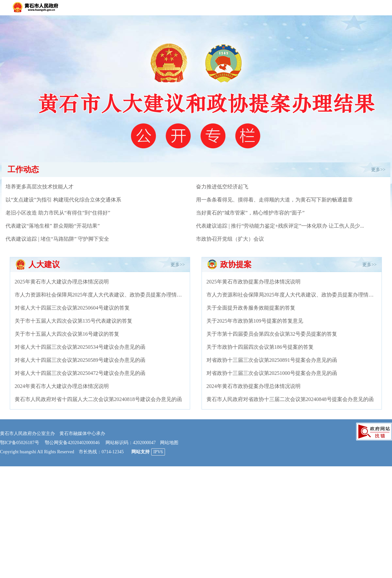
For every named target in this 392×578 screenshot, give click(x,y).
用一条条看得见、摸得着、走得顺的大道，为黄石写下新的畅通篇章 (274, 200)
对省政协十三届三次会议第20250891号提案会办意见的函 (272, 360)
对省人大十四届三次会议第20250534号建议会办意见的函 (80, 347)
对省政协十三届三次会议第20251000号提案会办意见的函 (272, 373)
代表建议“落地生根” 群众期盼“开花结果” (53, 226)
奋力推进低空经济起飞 (222, 187)
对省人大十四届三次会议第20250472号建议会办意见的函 (80, 373)
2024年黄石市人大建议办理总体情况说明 (62, 386)
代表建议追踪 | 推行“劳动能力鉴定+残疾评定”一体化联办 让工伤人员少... (280, 226)
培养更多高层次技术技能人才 (40, 187)
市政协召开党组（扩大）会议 (230, 239)
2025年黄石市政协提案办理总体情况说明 (253, 282)
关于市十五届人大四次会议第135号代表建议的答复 (73, 321)
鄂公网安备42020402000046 (72, 443)
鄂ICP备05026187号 (20, 443)
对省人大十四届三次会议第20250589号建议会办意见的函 (80, 360)
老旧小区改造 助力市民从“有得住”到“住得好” (58, 213)
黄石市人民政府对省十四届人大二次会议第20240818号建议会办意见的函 (98, 399)
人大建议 (44, 265)
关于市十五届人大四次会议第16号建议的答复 (67, 334)
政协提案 (236, 265)
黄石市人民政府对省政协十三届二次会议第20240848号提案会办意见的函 (290, 399)
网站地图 (169, 443)
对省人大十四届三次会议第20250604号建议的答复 (72, 308)
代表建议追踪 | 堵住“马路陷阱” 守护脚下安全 (57, 239)
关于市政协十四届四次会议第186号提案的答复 (260, 347)
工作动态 (23, 169)
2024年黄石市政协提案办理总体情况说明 (253, 386)
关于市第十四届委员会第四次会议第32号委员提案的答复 (272, 334)
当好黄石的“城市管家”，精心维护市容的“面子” (250, 213)
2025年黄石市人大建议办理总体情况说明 (62, 282)
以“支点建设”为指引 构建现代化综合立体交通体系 (63, 200)
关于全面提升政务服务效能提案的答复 (251, 308)
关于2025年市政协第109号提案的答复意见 (255, 321)
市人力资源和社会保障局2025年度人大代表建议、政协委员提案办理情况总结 (104, 295)
